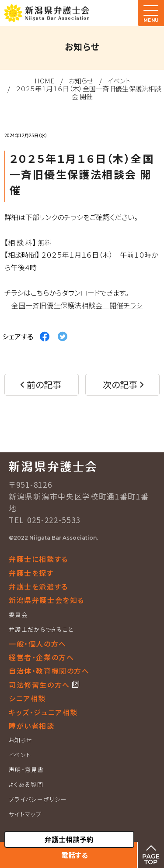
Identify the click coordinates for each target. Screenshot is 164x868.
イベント (119, 81)
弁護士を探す (31, 573)
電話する (75, 855)
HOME (44, 81)
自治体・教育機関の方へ (49, 671)
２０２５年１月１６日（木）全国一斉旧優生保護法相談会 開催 (89, 92)
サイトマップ (25, 814)
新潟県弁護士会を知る (47, 600)
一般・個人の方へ (38, 644)
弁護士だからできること (41, 629)
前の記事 (44, 384)
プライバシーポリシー (38, 799)
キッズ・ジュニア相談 (43, 712)
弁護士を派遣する (38, 586)
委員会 (18, 615)
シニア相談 (27, 698)
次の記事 (120, 384)
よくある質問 (26, 784)
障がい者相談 (32, 726)
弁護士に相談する (38, 559)
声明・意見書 (26, 770)
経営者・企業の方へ (41, 657)
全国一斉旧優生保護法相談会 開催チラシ (77, 305)
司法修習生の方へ (40, 685)
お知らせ (81, 81)
